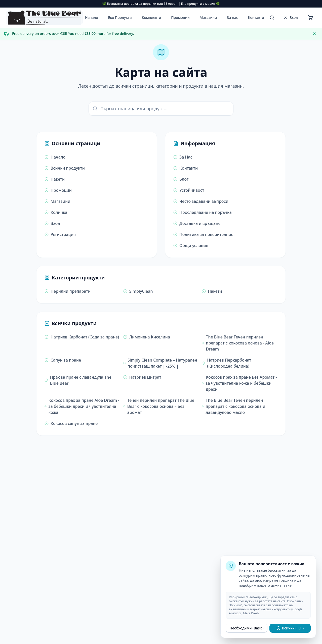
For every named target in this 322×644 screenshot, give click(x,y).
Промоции (180, 17)
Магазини (208, 17)
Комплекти (151, 17)
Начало (92, 17)
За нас (232, 17)
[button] (44, 18)
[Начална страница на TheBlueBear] (44, 18)
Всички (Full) (290, 628)
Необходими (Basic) (247, 628)
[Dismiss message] (314, 34)
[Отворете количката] (310, 18)
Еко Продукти (120, 17)
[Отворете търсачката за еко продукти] (272, 18)
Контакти (256, 17)
